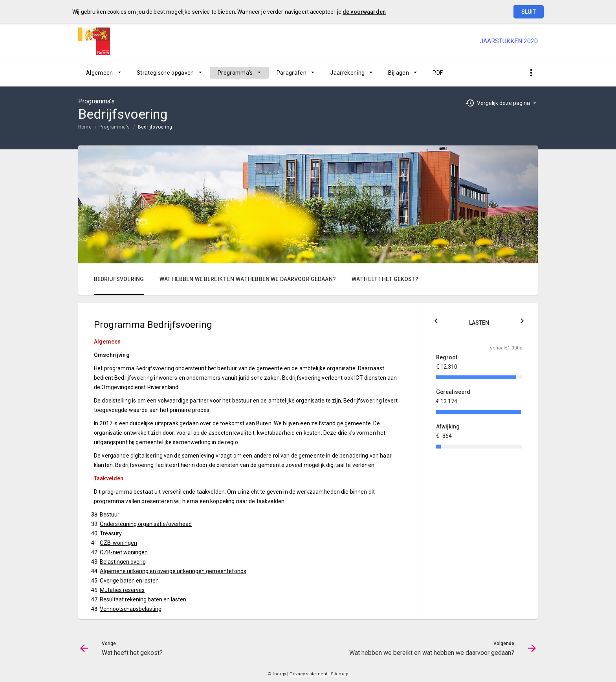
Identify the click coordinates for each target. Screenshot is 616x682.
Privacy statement (308, 674)
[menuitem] (104, 73)
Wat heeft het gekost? (385, 279)
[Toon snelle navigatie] (531, 73)
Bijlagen (399, 73)
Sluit (529, 12)
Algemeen (100, 73)
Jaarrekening (347, 73)
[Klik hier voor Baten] (522, 322)
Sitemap (340, 674)
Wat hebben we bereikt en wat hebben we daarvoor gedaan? (248, 279)
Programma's (235, 73)
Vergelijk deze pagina (503, 103)
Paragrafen (292, 73)
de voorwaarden (364, 12)
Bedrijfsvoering (155, 127)
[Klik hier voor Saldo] (436, 322)
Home (85, 127)
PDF (438, 73)
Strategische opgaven (165, 73)
